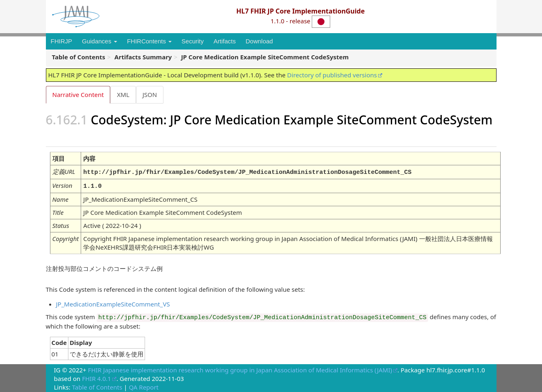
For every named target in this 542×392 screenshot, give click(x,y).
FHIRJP (62, 41)
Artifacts (225, 41)
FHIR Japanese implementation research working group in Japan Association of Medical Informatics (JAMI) (240, 369)
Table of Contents (97, 386)
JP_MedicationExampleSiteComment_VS (113, 303)
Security (193, 41)
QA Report (144, 386)
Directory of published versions (332, 75)
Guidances (100, 41)
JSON (151, 95)
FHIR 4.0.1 (96, 377)
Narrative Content (78, 95)
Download (259, 41)
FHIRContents (149, 41)
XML (124, 95)
